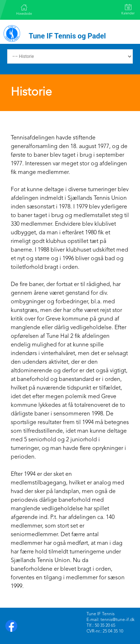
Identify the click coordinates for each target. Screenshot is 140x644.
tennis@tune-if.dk (118, 620)
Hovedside (24, 10)
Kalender (128, 10)
